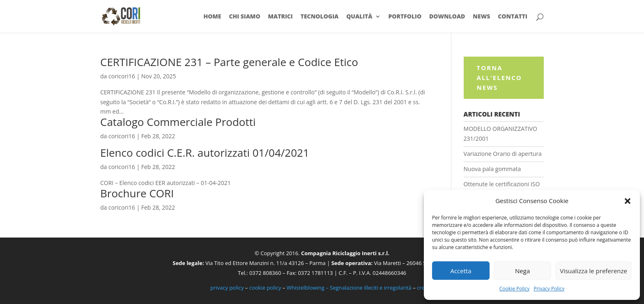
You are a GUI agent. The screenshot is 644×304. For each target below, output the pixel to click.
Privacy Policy (549, 289)
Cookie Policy (514, 289)
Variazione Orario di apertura (503, 154)
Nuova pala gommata (492, 169)
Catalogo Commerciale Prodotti (178, 122)
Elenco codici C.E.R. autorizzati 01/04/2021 (205, 153)
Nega (522, 271)
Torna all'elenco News (499, 78)
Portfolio (405, 17)
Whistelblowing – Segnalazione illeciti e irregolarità (349, 288)
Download (447, 17)
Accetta (461, 271)
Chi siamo (244, 17)
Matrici (280, 17)
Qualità (359, 17)
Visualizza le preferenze (593, 271)
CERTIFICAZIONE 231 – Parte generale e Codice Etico (229, 62)
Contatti (513, 17)
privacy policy (227, 288)
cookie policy (265, 288)
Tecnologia (320, 17)
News (481, 17)
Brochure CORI (137, 193)
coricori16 (122, 76)
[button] (628, 201)
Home (212, 17)
